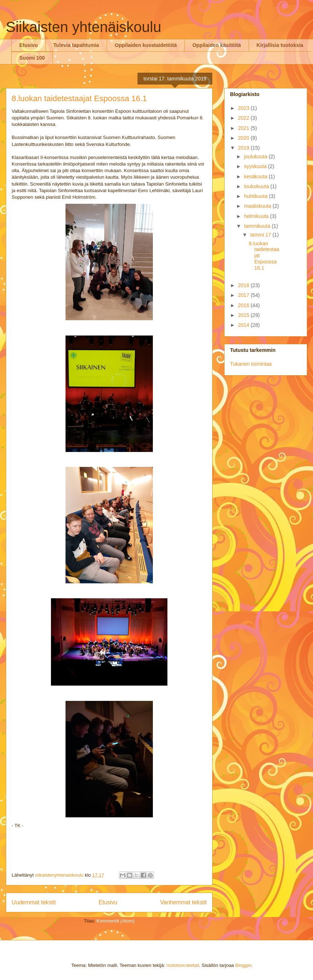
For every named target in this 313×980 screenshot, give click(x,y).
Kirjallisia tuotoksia (280, 45)
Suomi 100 (32, 58)
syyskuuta (256, 166)
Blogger (243, 965)
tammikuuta (258, 226)
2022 (244, 118)
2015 (244, 315)
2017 (244, 295)
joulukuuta (256, 156)
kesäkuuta (256, 176)
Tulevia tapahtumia (76, 45)
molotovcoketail (183, 965)
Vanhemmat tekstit (183, 902)
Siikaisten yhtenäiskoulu (84, 27)
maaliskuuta (258, 206)
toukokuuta (257, 186)
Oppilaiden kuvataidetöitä (146, 45)
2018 (244, 285)
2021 (244, 128)
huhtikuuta (256, 196)
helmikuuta (257, 216)
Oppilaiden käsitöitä (217, 45)
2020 (244, 138)
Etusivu (29, 45)
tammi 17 (261, 235)
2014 (244, 325)
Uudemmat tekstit (34, 902)
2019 (244, 148)
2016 (244, 305)
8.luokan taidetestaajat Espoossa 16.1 (79, 98)
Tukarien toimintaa (251, 364)
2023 (244, 108)
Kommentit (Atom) (116, 921)
